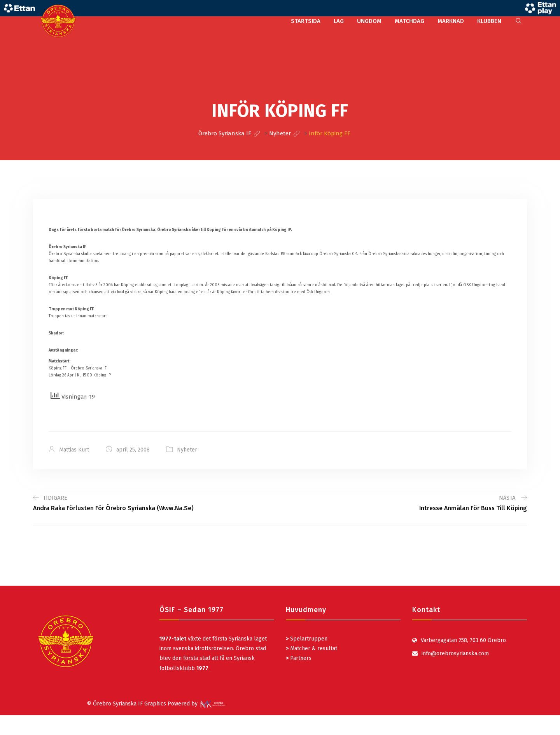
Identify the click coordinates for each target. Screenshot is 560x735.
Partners (299, 658)
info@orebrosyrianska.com (455, 654)
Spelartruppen (308, 639)
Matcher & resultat (311, 648)
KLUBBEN (489, 21)
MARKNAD (451, 21)
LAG (339, 21)
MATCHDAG (409, 21)
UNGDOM (369, 21)
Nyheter (187, 450)
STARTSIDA (306, 21)
